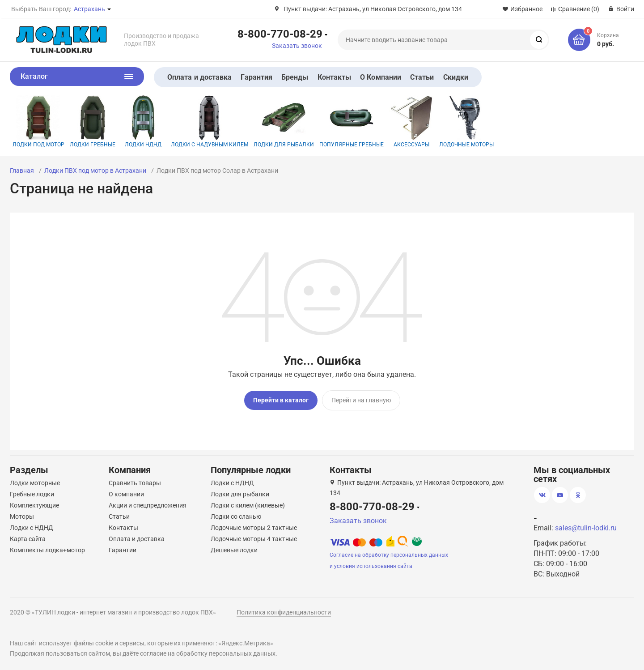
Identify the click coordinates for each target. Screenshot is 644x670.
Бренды (295, 77)
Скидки (456, 77)
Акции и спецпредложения (148, 505)
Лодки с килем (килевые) (248, 505)
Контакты (335, 77)
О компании (126, 494)
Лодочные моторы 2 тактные (254, 528)
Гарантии (123, 550)
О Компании (381, 77)
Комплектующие (34, 505)
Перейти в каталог (281, 400)
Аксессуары (411, 122)
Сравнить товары (135, 483)
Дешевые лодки (234, 550)
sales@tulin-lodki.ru (586, 528)
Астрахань (89, 9)
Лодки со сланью (236, 516)
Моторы (22, 516)
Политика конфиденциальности (284, 612)
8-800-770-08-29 (280, 34)
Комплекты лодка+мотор (47, 550)
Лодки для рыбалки (284, 122)
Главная (22, 171)
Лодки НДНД (143, 122)
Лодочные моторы (466, 122)
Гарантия (256, 77)
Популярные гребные (352, 122)
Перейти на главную (361, 400)
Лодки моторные (35, 483)
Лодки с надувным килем (210, 122)
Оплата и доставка (199, 77)
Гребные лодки (32, 494)
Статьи (422, 77)
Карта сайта (28, 539)
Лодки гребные (93, 122)
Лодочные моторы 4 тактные (254, 539)
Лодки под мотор (38, 122)
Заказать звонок (297, 46)
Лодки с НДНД (32, 528)
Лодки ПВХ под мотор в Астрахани (95, 171)
